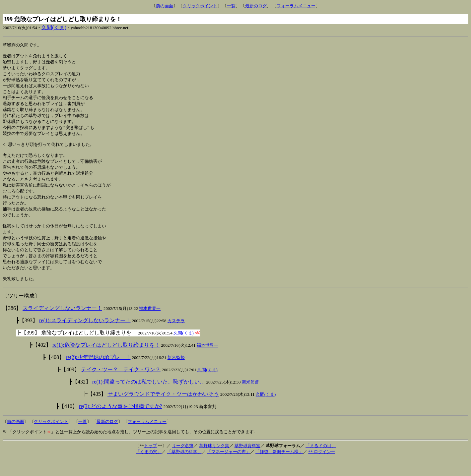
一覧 (231, 6)
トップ (150, 463)
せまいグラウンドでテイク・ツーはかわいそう (163, 411)
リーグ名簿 (183, 463)
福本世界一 (150, 325)
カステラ (176, 338)
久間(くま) (54, 27)
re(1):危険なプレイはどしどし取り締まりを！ (106, 362)
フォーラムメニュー (296, 6)
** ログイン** (322, 469)
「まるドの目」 (321, 463)
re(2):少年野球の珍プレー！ (98, 374)
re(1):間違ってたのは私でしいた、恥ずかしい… (149, 399)
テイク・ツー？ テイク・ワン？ (121, 386)
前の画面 (165, 6)
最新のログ (256, 6)
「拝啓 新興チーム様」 (279, 469)
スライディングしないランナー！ (62, 325)
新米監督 (176, 374)
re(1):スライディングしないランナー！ (85, 337)
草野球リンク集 (214, 463)
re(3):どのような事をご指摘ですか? (121, 423)
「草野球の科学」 (184, 469)
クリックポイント (200, 6)
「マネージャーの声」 (229, 469)
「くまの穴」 (149, 469)
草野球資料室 (247, 463)
